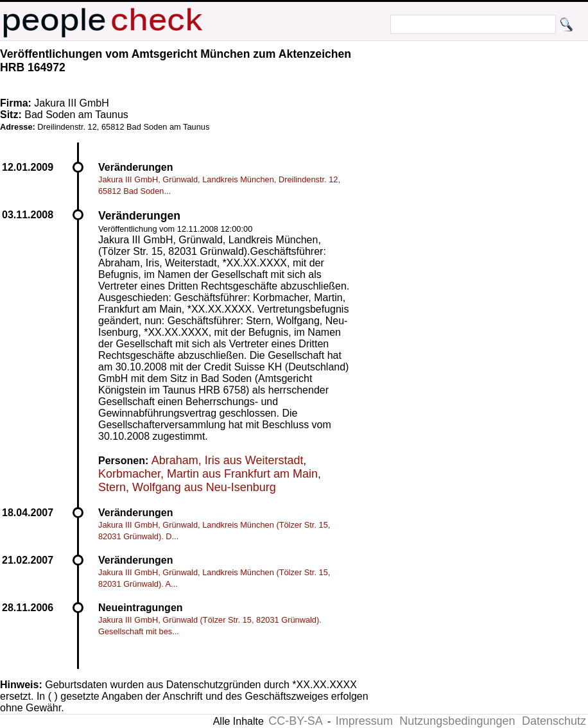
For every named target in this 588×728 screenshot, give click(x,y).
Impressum (364, 721)
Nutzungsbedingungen (457, 721)
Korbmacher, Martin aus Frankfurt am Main (208, 474)
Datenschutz (554, 721)
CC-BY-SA (295, 721)
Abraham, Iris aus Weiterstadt (228, 460)
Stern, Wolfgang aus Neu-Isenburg (187, 487)
